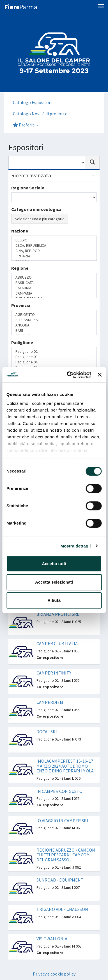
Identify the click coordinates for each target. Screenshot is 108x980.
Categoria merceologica (36, 209)
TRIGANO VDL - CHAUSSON (62, 909)
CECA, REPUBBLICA (54, 245)
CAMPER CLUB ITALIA (57, 643)
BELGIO (54, 240)
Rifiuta (54, 600)
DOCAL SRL (47, 732)
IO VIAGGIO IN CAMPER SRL (63, 821)
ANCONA (54, 325)
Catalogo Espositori (32, 102)
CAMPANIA (54, 293)
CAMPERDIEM (50, 702)
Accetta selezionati (54, 582)
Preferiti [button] (26, 125)
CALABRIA (54, 288)
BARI (54, 331)
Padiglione (22, 342)
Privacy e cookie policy (54, 974)
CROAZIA (54, 256)
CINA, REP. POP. (54, 251)
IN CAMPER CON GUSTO (59, 791)
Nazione (20, 231)
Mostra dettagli (75, 546)
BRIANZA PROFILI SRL (58, 614)
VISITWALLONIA (52, 939)
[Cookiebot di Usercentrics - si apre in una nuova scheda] (68, 375)
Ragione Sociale (28, 188)
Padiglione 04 (54, 362)
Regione (20, 268)
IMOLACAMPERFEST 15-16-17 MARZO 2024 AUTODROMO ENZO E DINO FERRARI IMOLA (65, 766)
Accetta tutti (54, 564)
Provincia (21, 305)
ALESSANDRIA (54, 320)
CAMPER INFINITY (54, 673)
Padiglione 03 (54, 357)
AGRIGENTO (54, 315)
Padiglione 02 (54, 352)
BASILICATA (54, 283)
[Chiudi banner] (100, 375)
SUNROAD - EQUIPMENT (60, 880)
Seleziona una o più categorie (40, 219)
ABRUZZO (54, 277)
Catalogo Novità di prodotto (40, 114)
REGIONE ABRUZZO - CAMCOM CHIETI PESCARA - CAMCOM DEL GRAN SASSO (66, 855)
